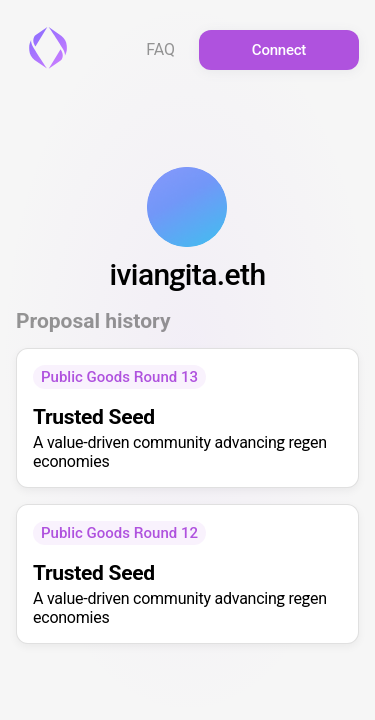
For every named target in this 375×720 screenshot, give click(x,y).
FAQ (160, 50)
